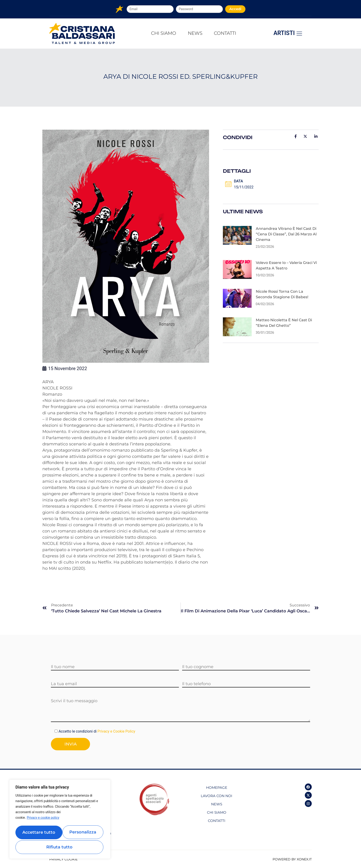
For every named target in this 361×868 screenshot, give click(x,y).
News (195, 34)
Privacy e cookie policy (43, 820)
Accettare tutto (60, 847)
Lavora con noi (217, 795)
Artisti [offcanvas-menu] (288, 33)
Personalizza (37, 833)
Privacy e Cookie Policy (116, 731)
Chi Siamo (160, 34)
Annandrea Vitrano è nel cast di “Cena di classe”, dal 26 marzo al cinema (286, 236)
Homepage (217, 787)
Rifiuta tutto (81, 833)
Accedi (235, 9)
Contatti (229, 34)
